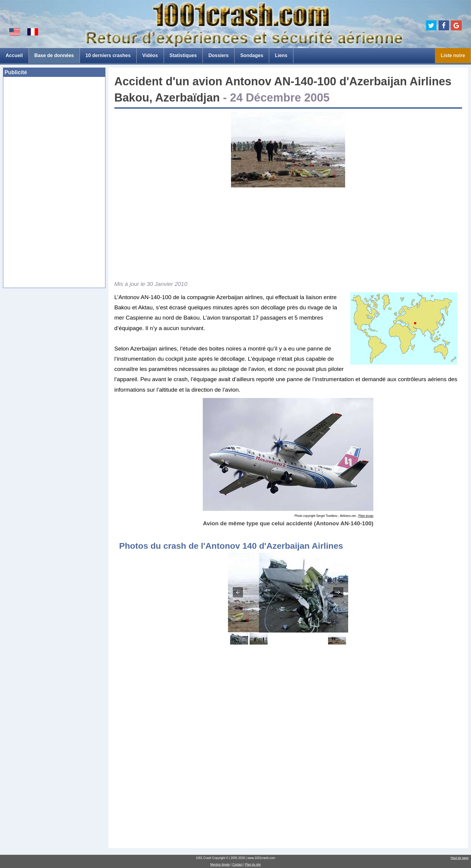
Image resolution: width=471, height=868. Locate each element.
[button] (238, 592)
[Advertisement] (54, 126)
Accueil (14, 55)
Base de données (54, 55)
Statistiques (183, 55)
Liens (281, 55)
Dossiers (219, 55)
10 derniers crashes (108, 55)
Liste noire (453, 55)
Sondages (252, 55)
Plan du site (253, 865)
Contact (237, 865)
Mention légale (220, 865)
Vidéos (150, 55)
